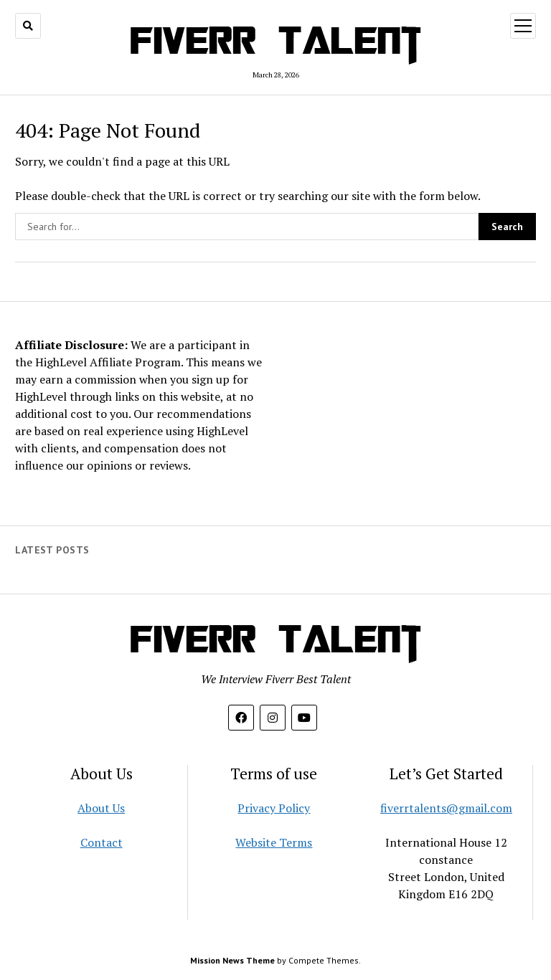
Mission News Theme (232, 960)
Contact (102, 842)
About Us (101, 808)
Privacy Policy (274, 808)
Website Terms (274, 842)
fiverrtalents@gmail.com (446, 808)
